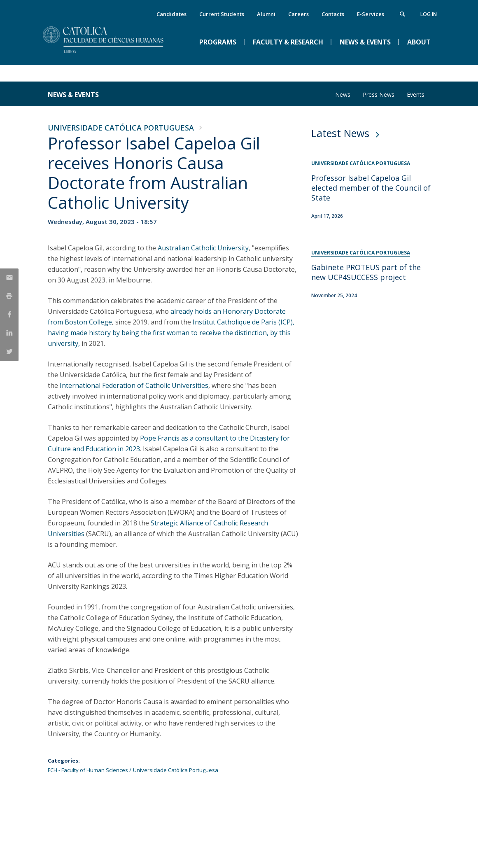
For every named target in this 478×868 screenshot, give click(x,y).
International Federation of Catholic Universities (134, 385)
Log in (429, 14)
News (343, 94)
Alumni (266, 14)
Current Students (222, 14)
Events (416, 94)
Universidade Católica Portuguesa (121, 128)
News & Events (73, 95)
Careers (298, 14)
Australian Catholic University (203, 248)
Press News (379, 94)
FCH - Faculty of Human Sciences (88, 770)
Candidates (171, 14)
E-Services (371, 14)
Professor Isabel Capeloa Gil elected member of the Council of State (371, 188)
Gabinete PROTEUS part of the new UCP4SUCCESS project (366, 272)
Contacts (333, 14)
